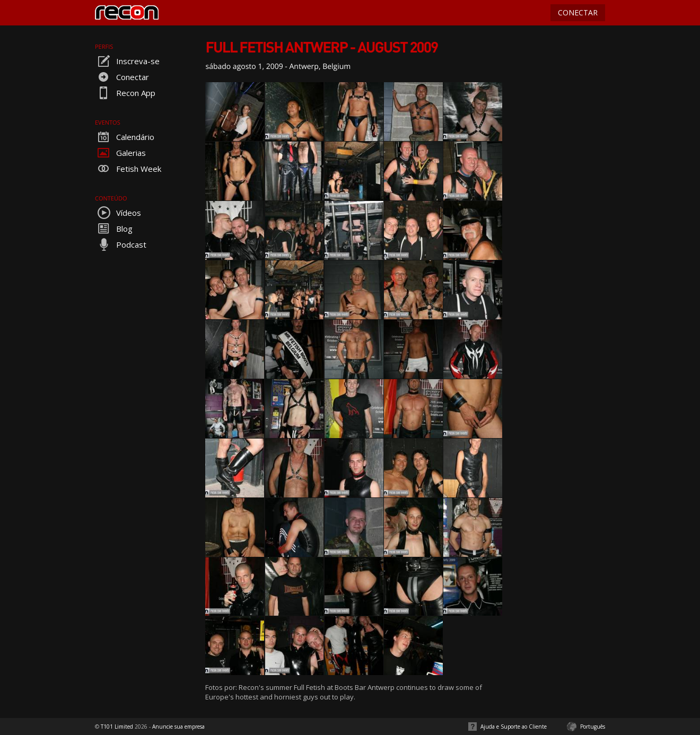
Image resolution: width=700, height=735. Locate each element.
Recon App (125, 93)
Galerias (120, 153)
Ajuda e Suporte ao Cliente (514, 727)
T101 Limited (117, 727)
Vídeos (118, 213)
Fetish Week (128, 169)
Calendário (125, 137)
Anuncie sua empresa (178, 727)
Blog (114, 229)
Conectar (122, 77)
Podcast (121, 244)
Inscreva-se (127, 61)
